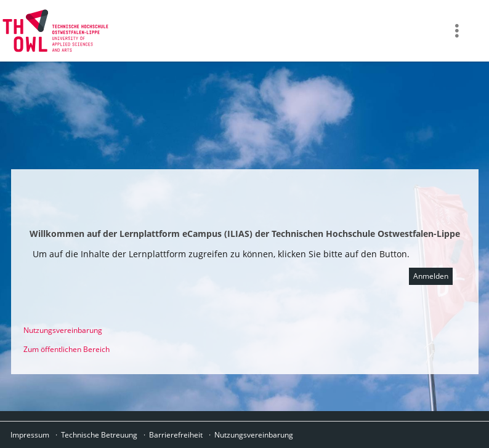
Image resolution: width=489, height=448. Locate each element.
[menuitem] (458, 31)
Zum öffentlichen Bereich (67, 349)
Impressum (30, 435)
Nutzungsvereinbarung (63, 330)
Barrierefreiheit (176, 435)
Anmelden (431, 276)
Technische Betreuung (99, 435)
